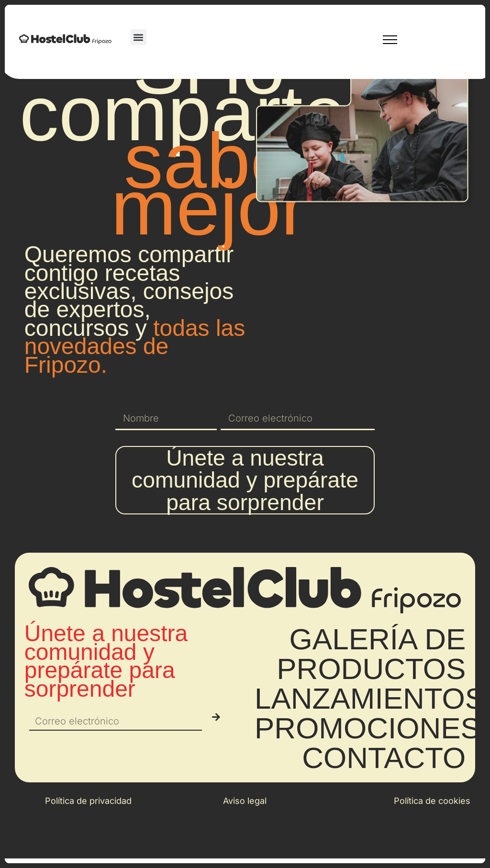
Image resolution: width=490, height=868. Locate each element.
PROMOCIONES (367, 767)
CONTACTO (384, 796)
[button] (139, 37)
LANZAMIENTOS (370, 737)
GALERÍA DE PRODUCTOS (371, 693)
